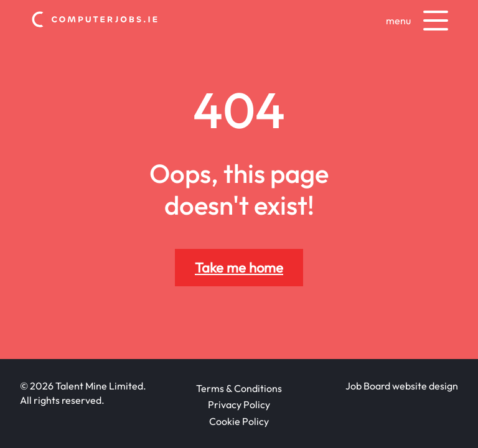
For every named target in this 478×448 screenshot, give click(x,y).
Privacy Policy (239, 404)
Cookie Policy (239, 421)
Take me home (239, 268)
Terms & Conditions (239, 388)
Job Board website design (402, 386)
